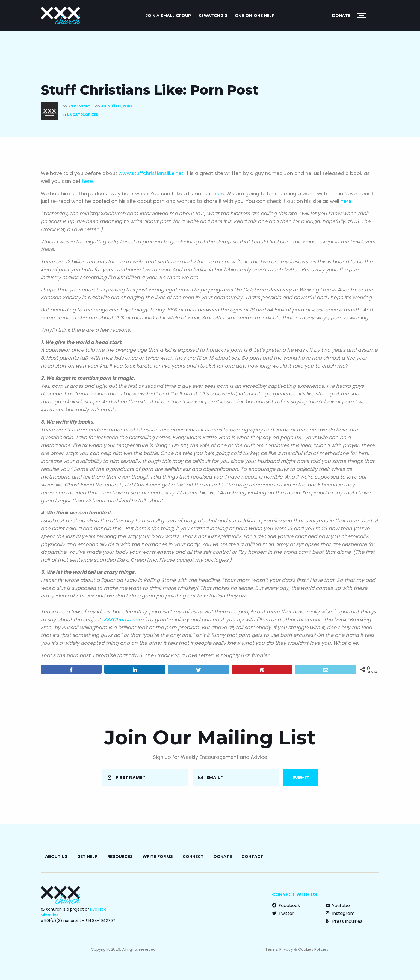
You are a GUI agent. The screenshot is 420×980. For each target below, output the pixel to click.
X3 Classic (79, 106)
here (346, 201)
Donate (341, 16)
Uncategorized (83, 115)
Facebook (286, 905)
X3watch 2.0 (213, 16)
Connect (193, 856)
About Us (56, 856)
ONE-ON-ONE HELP (255, 16)
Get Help (87, 856)
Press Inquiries (344, 921)
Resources (120, 856)
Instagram (340, 913)
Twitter (283, 913)
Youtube (338, 905)
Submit (301, 777)
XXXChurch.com (124, 619)
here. (88, 181)
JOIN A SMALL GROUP (168, 16)
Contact (252, 856)
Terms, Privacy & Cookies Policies (297, 949)
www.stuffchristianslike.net (151, 173)
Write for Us (158, 856)
